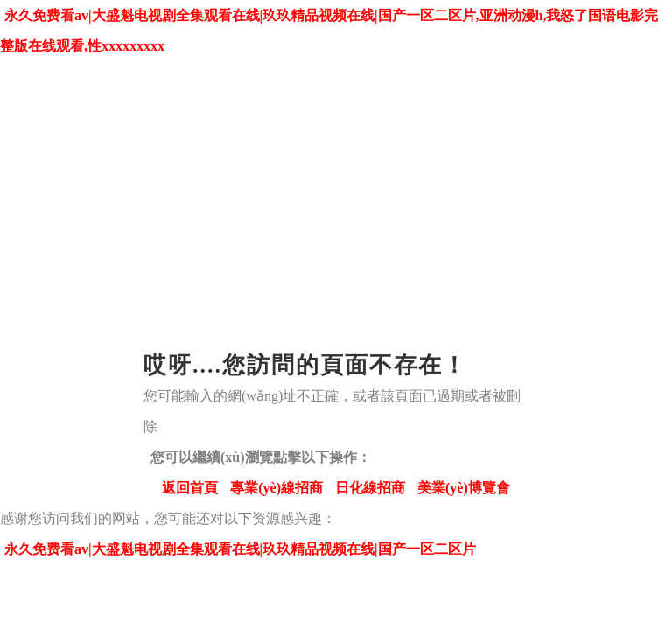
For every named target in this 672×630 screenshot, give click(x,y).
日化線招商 (370, 488)
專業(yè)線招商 (276, 488)
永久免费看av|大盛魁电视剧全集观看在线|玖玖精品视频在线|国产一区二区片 (240, 549)
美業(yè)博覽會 (464, 488)
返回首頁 (190, 488)
